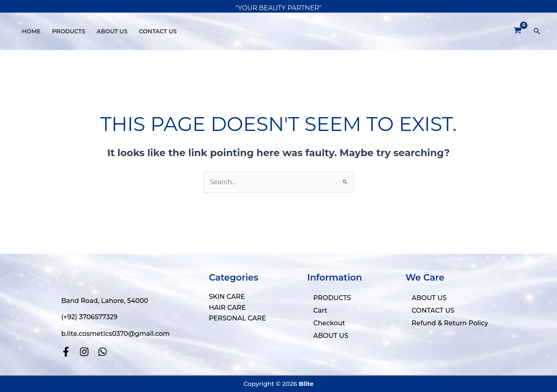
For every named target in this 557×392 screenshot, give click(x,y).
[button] (537, 31)
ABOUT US (112, 31)
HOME (31, 31)
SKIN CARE (227, 297)
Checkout (329, 323)
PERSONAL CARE (237, 318)
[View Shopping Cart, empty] (518, 31)
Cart (320, 310)
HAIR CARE (227, 308)
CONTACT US (158, 31)
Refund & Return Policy (450, 323)
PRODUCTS (69, 31)
